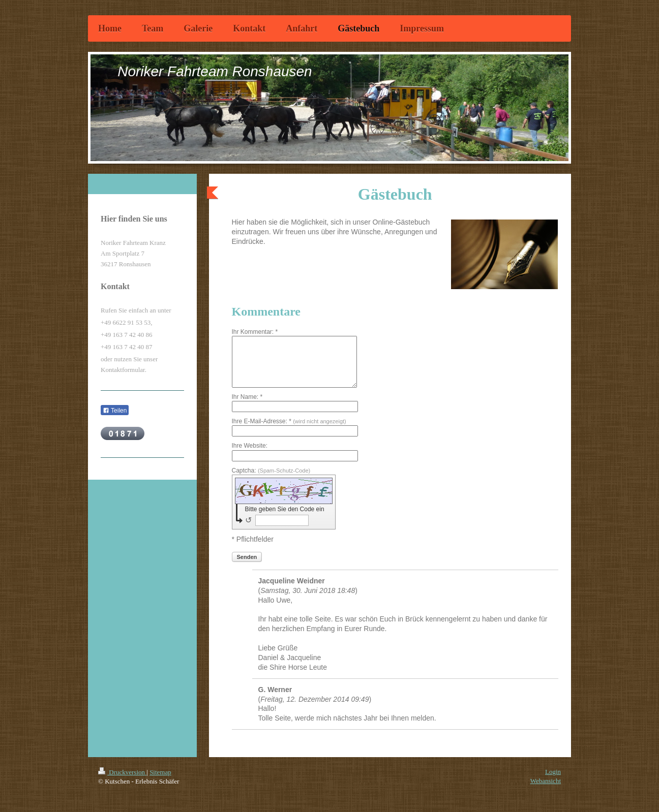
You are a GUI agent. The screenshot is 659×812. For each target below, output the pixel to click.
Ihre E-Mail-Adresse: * (289, 421)
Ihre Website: (250, 446)
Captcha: (271, 471)
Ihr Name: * (247, 397)
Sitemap (160, 772)
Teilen (115, 411)
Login (553, 772)
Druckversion (122, 772)
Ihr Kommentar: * (255, 332)
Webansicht (546, 781)
